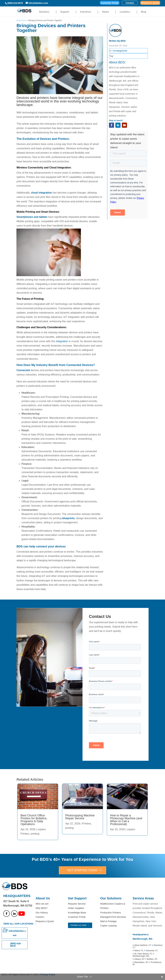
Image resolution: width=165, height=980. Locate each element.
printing (35, 834)
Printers (25, 834)
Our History (42, 913)
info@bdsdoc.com (17, 933)
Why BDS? (41, 908)
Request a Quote (150, 3)
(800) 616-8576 (15, 3)
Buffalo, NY (152, 959)
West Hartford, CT (143, 945)
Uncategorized (120, 51)
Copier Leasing (108, 926)
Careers (40, 917)
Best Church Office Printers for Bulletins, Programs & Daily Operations (34, 820)
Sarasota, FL (152, 950)
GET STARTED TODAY (82, 870)
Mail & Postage (108, 921)
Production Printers (111, 913)
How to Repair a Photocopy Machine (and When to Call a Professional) (126, 820)
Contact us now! (78, 925)
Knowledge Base (77, 913)
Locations (125, 12)
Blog (144, 12)
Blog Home (21, 20)
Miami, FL (139, 950)
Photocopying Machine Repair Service (80, 817)
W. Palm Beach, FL (143, 954)
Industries (86, 12)
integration (62, 341)
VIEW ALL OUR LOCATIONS (18, 924)
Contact (130, 3)
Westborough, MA (141, 956)
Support (65, 12)
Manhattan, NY (142, 962)
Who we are (42, 904)
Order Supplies (76, 908)
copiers (42, 829)
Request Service (77, 904)
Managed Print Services (113, 917)
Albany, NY (140, 959)
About (105, 12)
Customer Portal (110, 3)
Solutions (44, 12)
